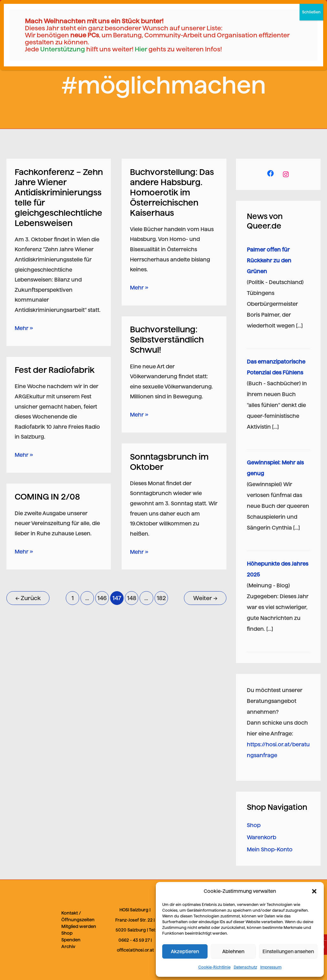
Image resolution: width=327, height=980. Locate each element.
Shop (254, 825)
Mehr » (24, 327)
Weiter (205, 598)
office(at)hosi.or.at (135, 950)
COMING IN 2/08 (47, 497)
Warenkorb (262, 837)
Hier (141, 49)
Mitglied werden (79, 926)
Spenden (71, 940)
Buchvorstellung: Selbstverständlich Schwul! (167, 339)
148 (132, 598)
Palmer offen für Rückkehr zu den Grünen (269, 260)
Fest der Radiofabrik (55, 370)
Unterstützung (63, 49)
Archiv (68, 946)
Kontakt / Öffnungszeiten (78, 916)
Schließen (311, 12)
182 (161, 598)
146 (102, 598)
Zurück (28, 598)
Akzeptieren (185, 951)
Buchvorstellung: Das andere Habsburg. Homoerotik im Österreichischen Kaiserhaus (172, 192)
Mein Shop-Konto (270, 849)
